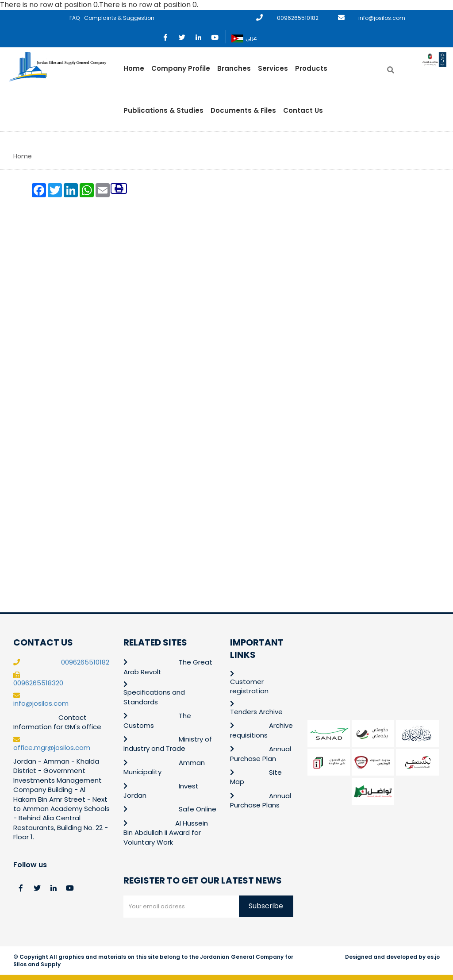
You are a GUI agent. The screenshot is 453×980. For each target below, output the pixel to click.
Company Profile (181, 68)
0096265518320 (38, 683)
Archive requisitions (261, 730)
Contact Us (303, 110)
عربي (244, 38)
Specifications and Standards (154, 697)
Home (134, 68)
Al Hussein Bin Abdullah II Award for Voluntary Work (166, 833)
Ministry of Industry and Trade (168, 744)
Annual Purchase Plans (261, 800)
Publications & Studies (163, 110)
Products (311, 68)
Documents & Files (243, 110)
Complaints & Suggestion (119, 18)
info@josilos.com (382, 18)
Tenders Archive (256, 712)
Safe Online (198, 809)
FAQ (75, 18)
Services (273, 68)
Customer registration (249, 686)
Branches (234, 68)
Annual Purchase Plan (261, 753)
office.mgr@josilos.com (52, 747)
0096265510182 (298, 18)
